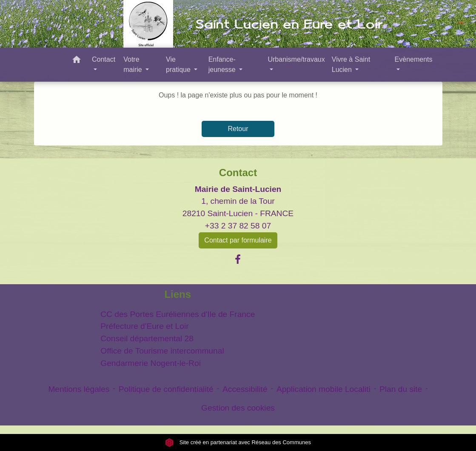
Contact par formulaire (238, 240)
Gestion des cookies (238, 408)
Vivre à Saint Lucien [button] (351, 64)
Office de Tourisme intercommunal (162, 351)
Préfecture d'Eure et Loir (144, 326)
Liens (178, 294)
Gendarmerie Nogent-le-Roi (151, 363)
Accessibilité (245, 389)
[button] (77, 61)
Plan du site (401, 389)
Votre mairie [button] (134, 64)
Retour (238, 129)
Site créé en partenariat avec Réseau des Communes (238, 442)
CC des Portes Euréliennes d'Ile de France (178, 314)
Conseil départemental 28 (147, 338)
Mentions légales (79, 389)
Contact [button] (104, 59)
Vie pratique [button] (179, 64)
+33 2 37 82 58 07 (238, 226)
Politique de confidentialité (166, 389)
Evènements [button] (414, 59)
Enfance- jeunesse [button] (223, 64)
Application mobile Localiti (324, 389)
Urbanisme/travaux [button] (296, 59)
